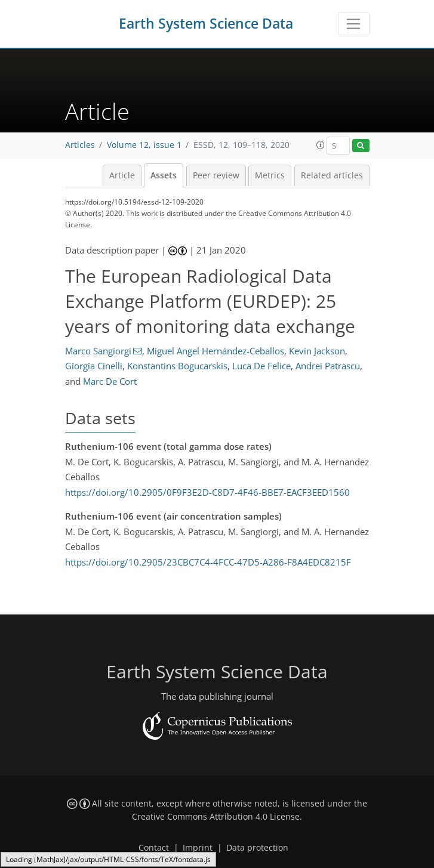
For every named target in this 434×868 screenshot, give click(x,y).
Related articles (332, 175)
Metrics (270, 175)
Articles (80, 145)
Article (122, 175)
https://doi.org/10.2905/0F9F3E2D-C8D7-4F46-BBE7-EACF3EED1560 (207, 492)
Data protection (257, 848)
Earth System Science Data (206, 24)
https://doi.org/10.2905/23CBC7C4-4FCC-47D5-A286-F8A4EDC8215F (208, 562)
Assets (164, 175)
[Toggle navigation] (354, 24)
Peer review (216, 175)
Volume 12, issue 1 (144, 145)
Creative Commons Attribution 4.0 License (216, 817)
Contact (154, 848)
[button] (321, 145)
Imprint (198, 848)
